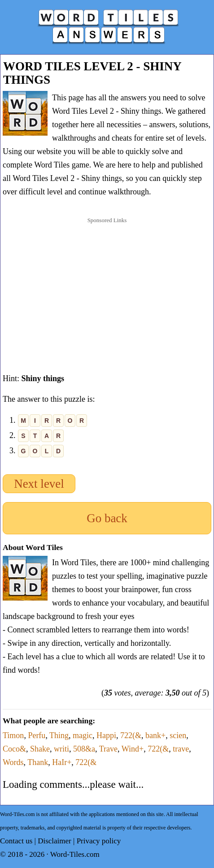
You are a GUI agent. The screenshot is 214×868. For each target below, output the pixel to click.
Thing (59, 735)
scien (178, 735)
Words (13, 762)
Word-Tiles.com (75, 854)
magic (83, 735)
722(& (131, 735)
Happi (106, 735)
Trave (108, 749)
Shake (40, 749)
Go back (107, 518)
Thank (38, 762)
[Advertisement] (107, 286)
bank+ (155, 735)
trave (181, 749)
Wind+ (133, 749)
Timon (13, 735)
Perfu (37, 735)
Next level (39, 484)
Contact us (16, 841)
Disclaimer (55, 841)
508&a (84, 749)
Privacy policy (99, 841)
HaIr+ (62, 762)
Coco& (14, 749)
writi (61, 749)
